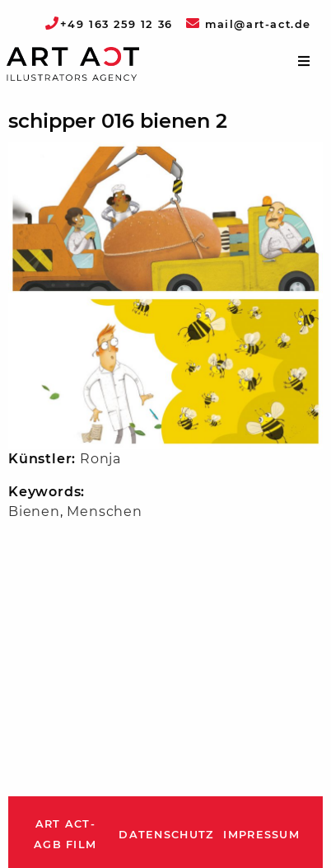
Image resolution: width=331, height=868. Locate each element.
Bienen (34, 511)
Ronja (100, 459)
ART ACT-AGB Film (65, 835)
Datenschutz (166, 835)
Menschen (104, 511)
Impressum (261, 835)
